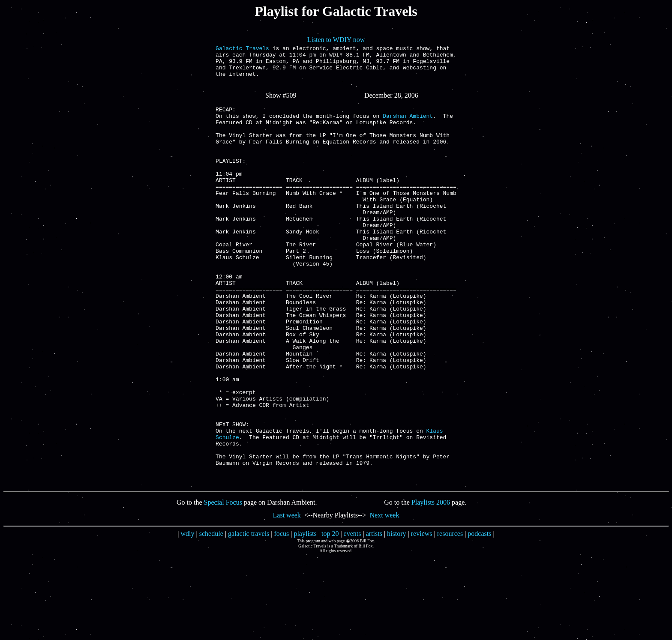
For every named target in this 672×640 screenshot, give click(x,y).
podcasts (479, 617)
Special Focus (223, 586)
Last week (287, 599)
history (396, 617)
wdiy (188, 617)
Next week (385, 599)
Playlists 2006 (431, 586)
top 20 (330, 617)
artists (374, 617)
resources (450, 617)
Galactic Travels (242, 49)
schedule (211, 617)
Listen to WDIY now (336, 40)
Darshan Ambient (408, 127)
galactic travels (249, 617)
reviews (422, 617)
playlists (305, 617)
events (352, 617)
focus (282, 617)
